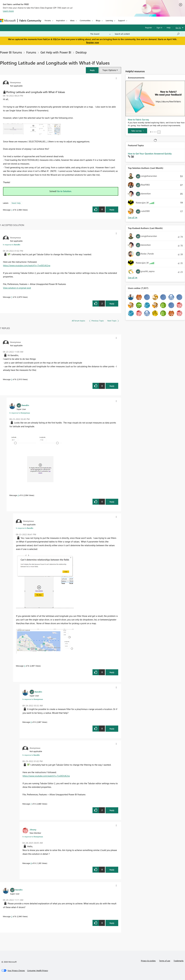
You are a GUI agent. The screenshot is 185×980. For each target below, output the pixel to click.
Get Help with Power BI (56, 52)
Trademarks (179, 961)
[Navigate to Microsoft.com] (8, 21)
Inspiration (60, 20)
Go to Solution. (64, 191)
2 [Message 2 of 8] (12, 916)
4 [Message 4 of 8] (18, 495)
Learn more (8, 11)
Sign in (159, 27)
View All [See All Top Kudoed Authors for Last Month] (133, 278)
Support (121, 20)
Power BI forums (11, 52)
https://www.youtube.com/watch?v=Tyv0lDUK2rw (27, 265)
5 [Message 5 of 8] (25, 666)
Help (169, 27)
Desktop (81, 52)
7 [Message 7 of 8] (12, 297)
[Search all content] (147, 34)
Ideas (72, 20)
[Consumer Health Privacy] (38, 970)
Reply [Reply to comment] (112, 304)
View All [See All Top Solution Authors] (133, 217)
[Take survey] (138, 131)
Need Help (16, 203)
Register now (92, 42)
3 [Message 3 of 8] (12, 379)
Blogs (98, 20)
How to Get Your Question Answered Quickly (150, 154)
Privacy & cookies (148, 961)
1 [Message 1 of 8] (12, 210)
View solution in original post (17, 288)
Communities (85, 20)
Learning (109, 20)
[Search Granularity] (100, 34)
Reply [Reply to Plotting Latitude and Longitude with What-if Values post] (112, 210)
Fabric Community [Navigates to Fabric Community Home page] (30, 20)
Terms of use (165, 961)
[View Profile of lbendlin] (25, 405)
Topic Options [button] (109, 70)
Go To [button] (178, 28)
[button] (92, 70)
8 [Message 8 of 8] (31, 863)
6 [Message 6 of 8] (31, 722)
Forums (48, 20)
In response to (12, 245)
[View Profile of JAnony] (33, 829)
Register (149, 27)
